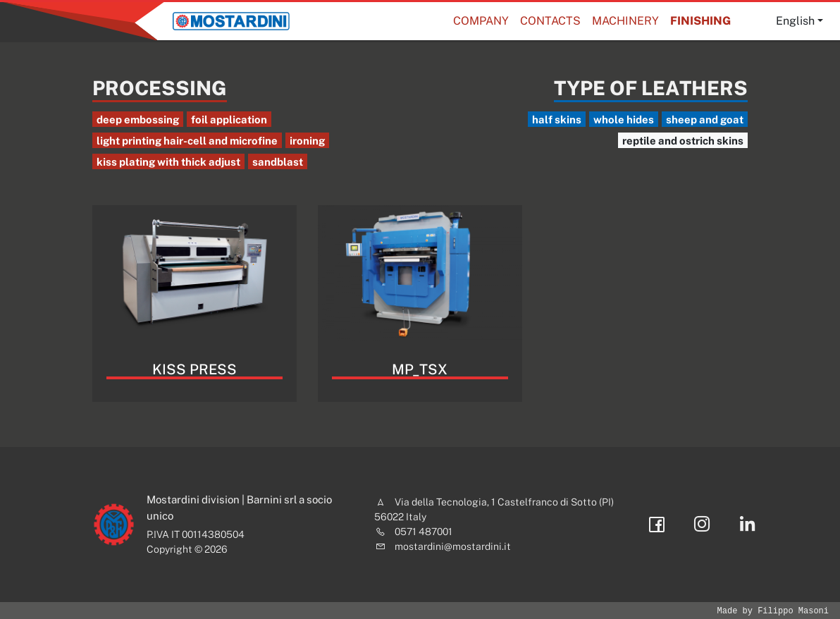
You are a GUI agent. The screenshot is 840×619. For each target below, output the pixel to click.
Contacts (550, 21)
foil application (229, 119)
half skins (557, 119)
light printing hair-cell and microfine (187, 141)
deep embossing (138, 119)
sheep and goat (705, 119)
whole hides (624, 119)
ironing (307, 141)
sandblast (278, 162)
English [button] (795, 21)
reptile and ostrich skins (683, 141)
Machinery (625, 21)
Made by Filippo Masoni (773, 611)
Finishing (700, 21)
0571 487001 (424, 532)
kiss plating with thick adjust (168, 162)
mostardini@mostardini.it (453, 546)
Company (481, 21)
